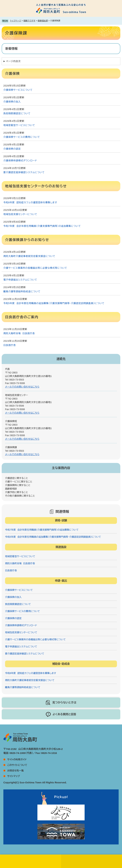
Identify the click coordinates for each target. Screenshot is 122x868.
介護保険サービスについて (18, 90)
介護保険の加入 (12, 102)
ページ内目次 (13, 61)
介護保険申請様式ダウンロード (20, 161)
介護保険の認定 (12, 149)
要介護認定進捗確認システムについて (24, 172)
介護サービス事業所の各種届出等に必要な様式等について (35, 268)
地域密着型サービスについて (19, 125)
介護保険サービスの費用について (22, 137)
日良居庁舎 (10, 345)
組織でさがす (29, 21)
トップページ (16, 21)
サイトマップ (14, 776)
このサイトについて (17, 765)
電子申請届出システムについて (20, 280)
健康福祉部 (43, 21)
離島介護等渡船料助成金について (22, 291)
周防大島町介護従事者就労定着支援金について (29, 256)
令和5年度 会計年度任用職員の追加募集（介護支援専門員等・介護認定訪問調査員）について (54, 303)
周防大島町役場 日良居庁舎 (19, 333)
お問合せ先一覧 (16, 771)
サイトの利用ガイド (17, 759)
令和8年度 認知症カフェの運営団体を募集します (30, 202)
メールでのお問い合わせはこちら (22, 387)
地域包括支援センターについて (20, 214)
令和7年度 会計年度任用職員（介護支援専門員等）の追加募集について (42, 226)
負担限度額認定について (17, 113)
